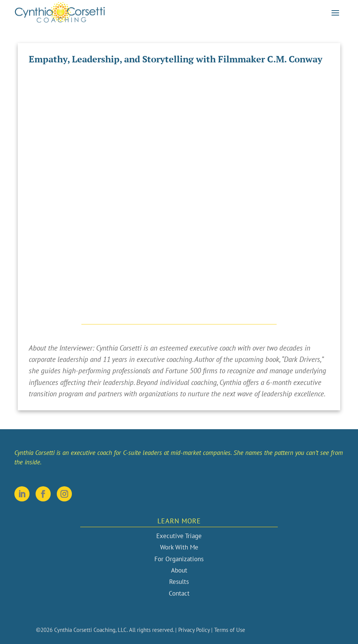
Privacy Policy (194, 630)
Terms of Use (230, 630)
